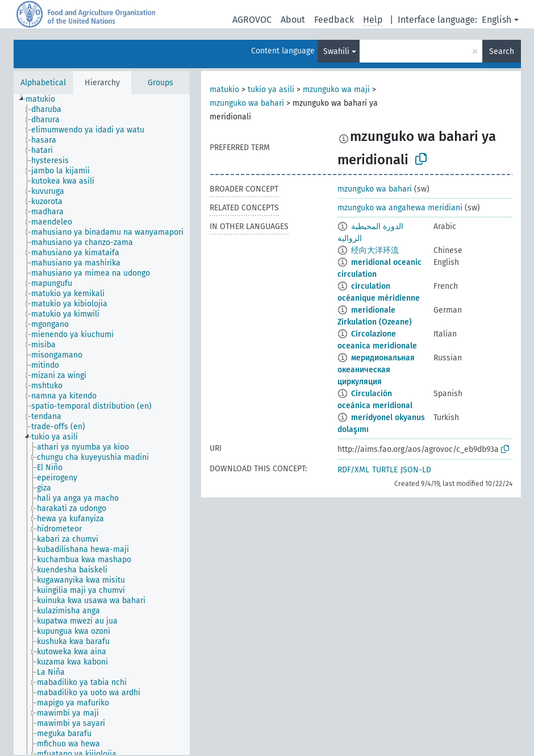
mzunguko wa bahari (247, 103)
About (293, 20)
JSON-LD (416, 470)
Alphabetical (43, 83)
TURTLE (385, 470)
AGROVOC (252, 20)
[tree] (102, 425)
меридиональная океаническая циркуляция (376, 370)
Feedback (334, 20)
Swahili (336, 51)
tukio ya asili (271, 90)
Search (502, 51)
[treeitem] (45, 99)
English (497, 20)
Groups (160, 83)
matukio (224, 90)
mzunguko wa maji (336, 90)
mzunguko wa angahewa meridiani (400, 208)
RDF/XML (353, 470)
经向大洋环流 (375, 250)
